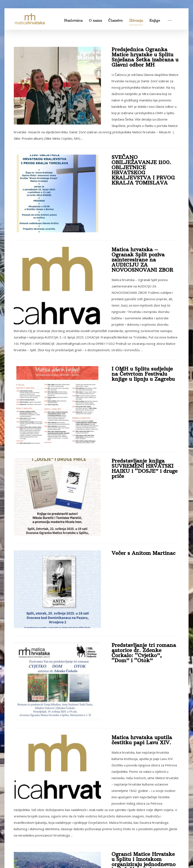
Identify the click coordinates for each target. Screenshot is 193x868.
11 (109, 787)
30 (133, 787)
